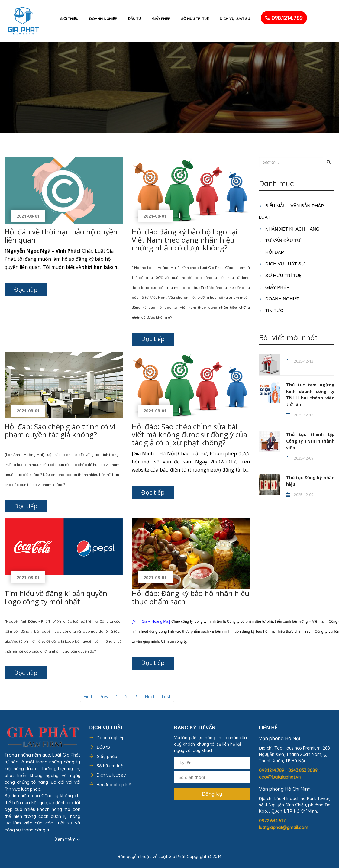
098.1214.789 (284, 18)
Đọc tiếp (26, 290)
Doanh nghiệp (103, 19)
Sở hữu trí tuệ (195, 19)
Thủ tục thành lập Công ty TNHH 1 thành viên (310, 441)
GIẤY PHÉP (274, 287)
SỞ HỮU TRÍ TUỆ (280, 275)
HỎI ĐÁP (271, 252)
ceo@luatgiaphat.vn (280, 777)
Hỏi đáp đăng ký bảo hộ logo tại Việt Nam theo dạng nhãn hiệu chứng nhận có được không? (185, 240)
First (88, 697)
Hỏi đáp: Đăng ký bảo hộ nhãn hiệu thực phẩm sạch (190, 597)
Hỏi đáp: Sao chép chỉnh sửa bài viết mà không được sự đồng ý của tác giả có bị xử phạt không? (189, 434)
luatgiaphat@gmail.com (284, 827)
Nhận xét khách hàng (289, 229)
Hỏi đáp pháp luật (115, 785)
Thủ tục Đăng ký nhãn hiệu (310, 481)
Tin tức (271, 310)
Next (150, 697)
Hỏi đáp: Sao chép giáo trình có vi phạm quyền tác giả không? (60, 430)
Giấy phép (161, 19)
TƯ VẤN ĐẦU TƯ (280, 240)
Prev (104, 697)
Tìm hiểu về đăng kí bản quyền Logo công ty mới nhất (56, 597)
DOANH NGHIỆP (279, 299)
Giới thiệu (69, 19)
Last (166, 697)
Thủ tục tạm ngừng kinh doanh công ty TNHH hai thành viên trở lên (310, 395)
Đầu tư (134, 19)
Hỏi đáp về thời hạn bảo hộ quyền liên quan (61, 236)
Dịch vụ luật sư (235, 19)
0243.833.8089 (303, 770)
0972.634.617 (273, 821)
